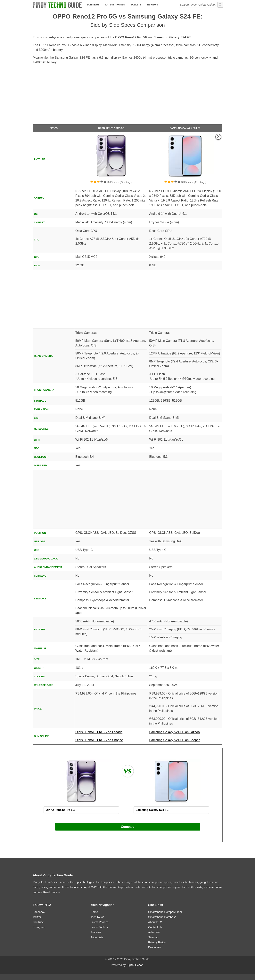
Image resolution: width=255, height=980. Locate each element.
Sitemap (153, 937)
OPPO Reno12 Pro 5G (111, 128)
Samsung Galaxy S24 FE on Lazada (185, 733)
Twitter (37, 917)
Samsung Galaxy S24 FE (185, 128)
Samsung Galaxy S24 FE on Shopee (175, 740)
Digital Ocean (135, 965)
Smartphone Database (162, 917)
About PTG (155, 922)
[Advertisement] (127, 96)
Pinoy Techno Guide (58, 875)
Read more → (52, 892)
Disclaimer (155, 947)
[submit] (220, 5)
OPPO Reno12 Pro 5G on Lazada (111, 733)
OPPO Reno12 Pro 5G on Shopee (99, 740)
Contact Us (155, 927)
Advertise (154, 932)
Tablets (136, 5)
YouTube (38, 922)
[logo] (57, 5)
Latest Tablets (99, 927)
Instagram (39, 927)
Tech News (92, 5)
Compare (128, 827)
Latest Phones (115, 5)
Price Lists (97, 937)
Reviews (153, 5)
